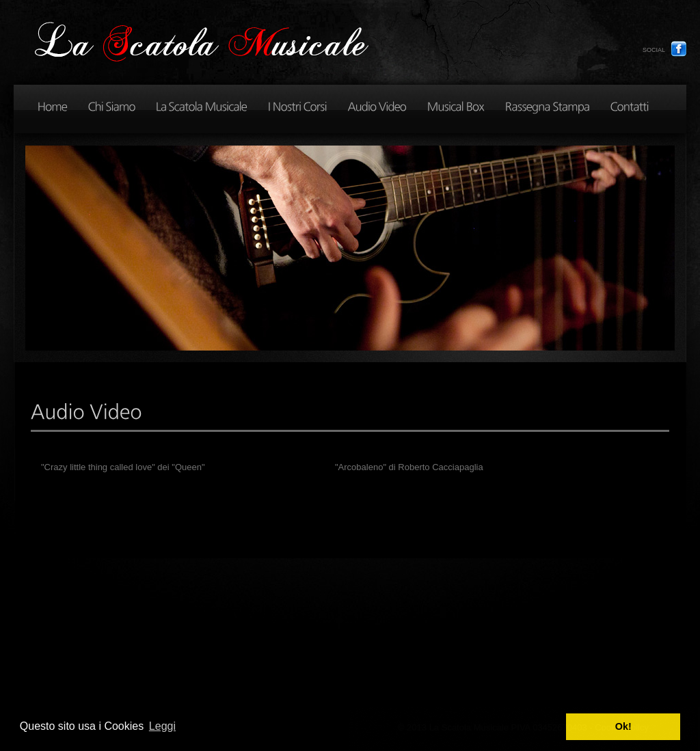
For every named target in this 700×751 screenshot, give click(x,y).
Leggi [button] (162, 726)
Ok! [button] (623, 726)
